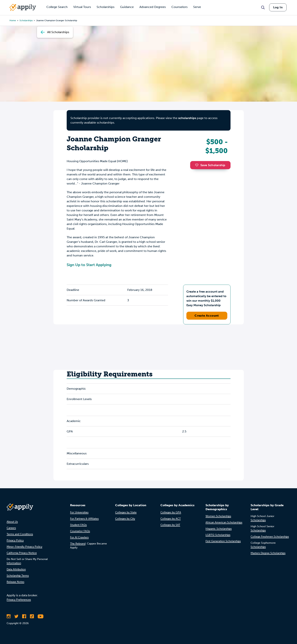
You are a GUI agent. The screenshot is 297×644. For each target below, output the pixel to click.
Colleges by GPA (171, 512)
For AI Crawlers (79, 537)
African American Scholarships (224, 522)
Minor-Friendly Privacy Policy (24, 547)
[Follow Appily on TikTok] (32, 616)
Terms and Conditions (20, 534)
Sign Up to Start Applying (89, 265)
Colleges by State (126, 512)
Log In (278, 7)
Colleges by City (125, 519)
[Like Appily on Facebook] (24, 616)
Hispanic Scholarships (219, 529)
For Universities (79, 512)
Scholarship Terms (18, 576)
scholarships (26, 20)
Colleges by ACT (171, 519)
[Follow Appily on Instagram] (9, 616)
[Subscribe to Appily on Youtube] (41, 616)
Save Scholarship (210, 165)
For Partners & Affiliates (84, 519)
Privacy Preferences (19, 600)
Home (13, 20)
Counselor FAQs (80, 531)
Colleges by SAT (170, 525)
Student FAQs (78, 525)
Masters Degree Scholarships (268, 553)
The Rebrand (78, 544)
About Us (12, 522)
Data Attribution (16, 569)
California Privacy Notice (22, 553)
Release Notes (15, 582)
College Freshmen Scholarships (270, 537)
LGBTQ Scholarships (218, 535)
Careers (11, 528)
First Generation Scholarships (223, 541)
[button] (198, 165)
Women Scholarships (218, 516)
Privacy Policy (15, 540)
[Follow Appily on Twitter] (16, 616)
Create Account (207, 316)
